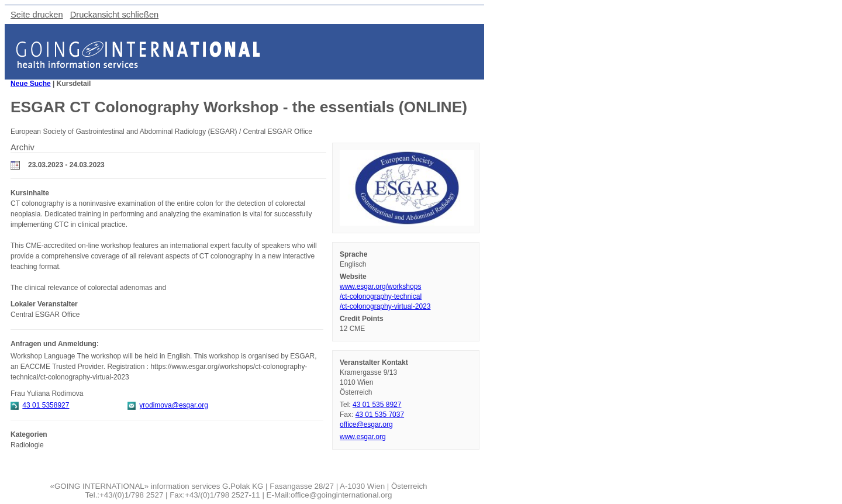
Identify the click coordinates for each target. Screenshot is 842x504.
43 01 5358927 (46, 405)
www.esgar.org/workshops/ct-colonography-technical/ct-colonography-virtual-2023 (385, 296)
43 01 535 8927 (377, 405)
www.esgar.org (363, 437)
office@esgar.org (366, 424)
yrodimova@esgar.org (174, 405)
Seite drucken (37, 15)
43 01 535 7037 (380, 415)
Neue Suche (31, 84)
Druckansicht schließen (115, 15)
